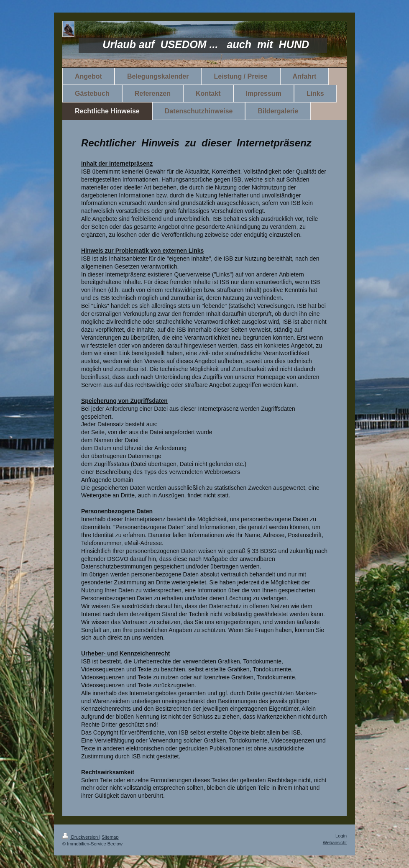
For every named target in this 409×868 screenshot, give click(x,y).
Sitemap (110, 837)
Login (341, 836)
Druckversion (81, 837)
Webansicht (335, 842)
